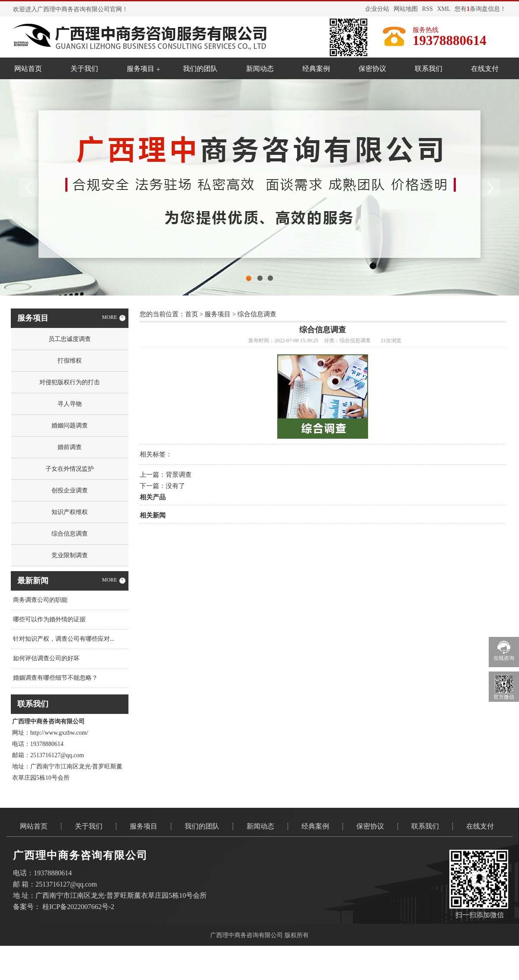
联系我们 (429, 69)
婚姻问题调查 (70, 426)
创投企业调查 (70, 490)
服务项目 (141, 69)
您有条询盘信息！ (480, 9)
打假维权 (70, 361)
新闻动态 (260, 69)
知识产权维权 (70, 512)
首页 (192, 314)
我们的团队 (200, 69)
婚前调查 (70, 447)
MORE (114, 318)
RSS (428, 9)
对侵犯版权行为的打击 (70, 382)
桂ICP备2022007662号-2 (78, 907)
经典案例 (316, 69)
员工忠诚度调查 (70, 339)
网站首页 (28, 69)
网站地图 (406, 9)
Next (491, 187)
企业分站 (377, 9)
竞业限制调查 (70, 555)
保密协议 (372, 69)
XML (444, 9)
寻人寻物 (70, 404)
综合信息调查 (70, 534)
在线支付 (485, 69)
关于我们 (84, 69)
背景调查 (179, 475)
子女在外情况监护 (70, 469)
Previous (28, 187)
